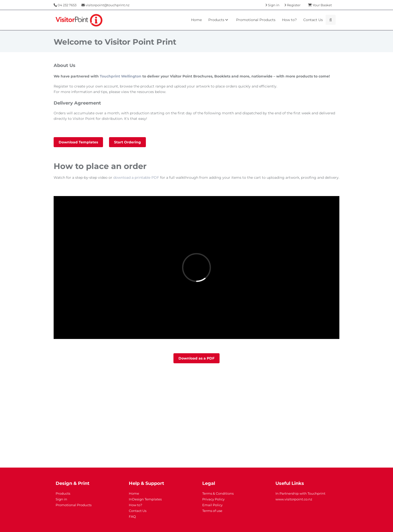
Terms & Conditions (218, 493)
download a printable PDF (136, 178)
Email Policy (212, 505)
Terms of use (212, 511)
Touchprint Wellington (121, 76)
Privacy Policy (213, 499)
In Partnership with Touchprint (300, 493)
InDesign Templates (145, 499)
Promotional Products (256, 20)
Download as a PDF (197, 358)
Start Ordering (127, 142)
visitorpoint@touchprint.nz (106, 5)
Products (219, 20)
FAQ (132, 516)
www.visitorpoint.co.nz (294, 499)
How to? (289, 20)
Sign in (61, 499)
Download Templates (78, 142)
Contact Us (313, 20)
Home (196, 20)
